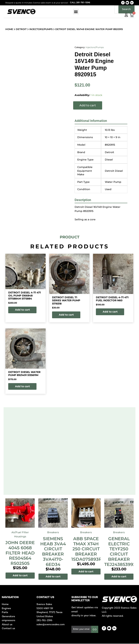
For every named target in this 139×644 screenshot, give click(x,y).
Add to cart (88, 105)
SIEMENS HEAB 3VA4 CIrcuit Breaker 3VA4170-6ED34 (53, 552)
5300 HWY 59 (45, 609)
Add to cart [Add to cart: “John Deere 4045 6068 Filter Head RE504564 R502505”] (20, 576)
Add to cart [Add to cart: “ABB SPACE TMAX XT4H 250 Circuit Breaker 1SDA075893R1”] (86, 572)
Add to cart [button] (23, 310)
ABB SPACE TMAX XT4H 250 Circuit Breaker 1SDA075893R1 (87, 549)
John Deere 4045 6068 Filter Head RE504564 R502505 (20, 553)
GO (95, 630)
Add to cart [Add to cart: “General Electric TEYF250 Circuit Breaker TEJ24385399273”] (119, 577)
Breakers (53, 533)
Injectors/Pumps (41, 29)
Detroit (21, 29)
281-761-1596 (44, 621)
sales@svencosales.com (51, 625)
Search (126, 9)
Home (9, 29)
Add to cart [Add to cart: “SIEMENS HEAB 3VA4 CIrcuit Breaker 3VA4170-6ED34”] (53, 577)
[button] (76, 12)
